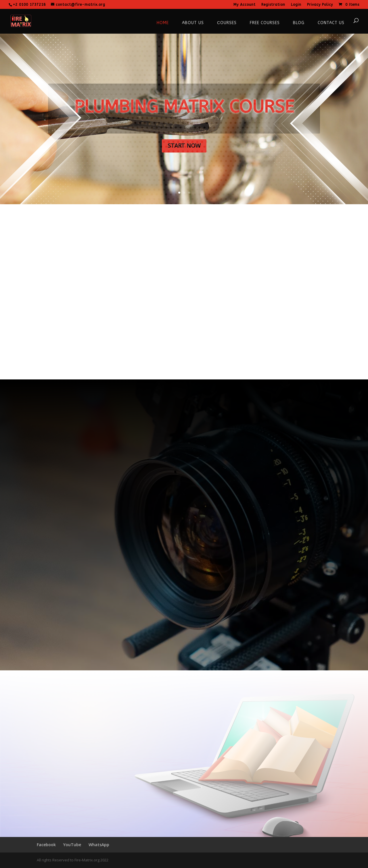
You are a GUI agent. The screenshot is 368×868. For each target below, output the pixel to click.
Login (296, 5)
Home (163, 23)
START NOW (184, 146)
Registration (273, 5)
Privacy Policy (320, 5)
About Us (193, 23)
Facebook (46, 845)
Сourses (227, 23)
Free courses (265, 23)
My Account (245, 5)
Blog (299, 23)
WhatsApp (99, 845)
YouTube (72, 845)
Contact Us (331, 23)
